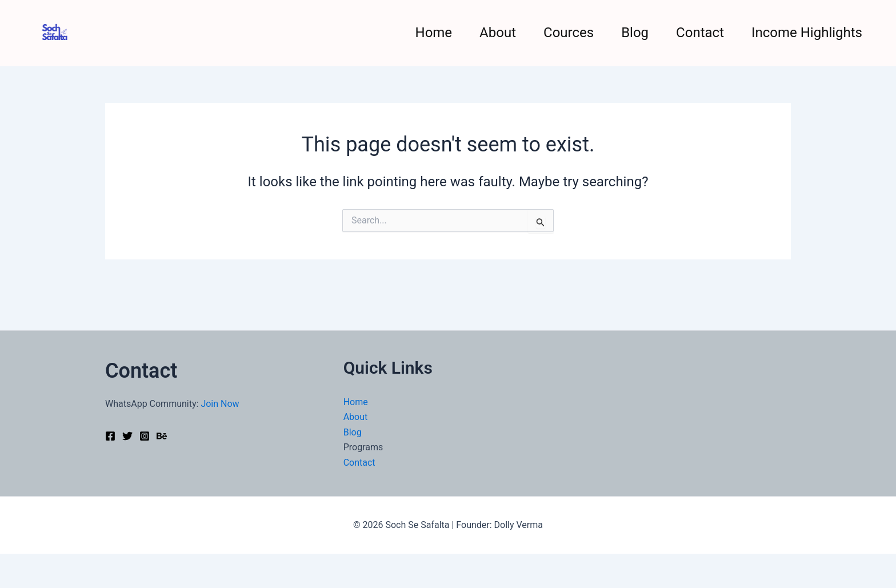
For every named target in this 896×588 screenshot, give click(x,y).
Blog (635, 33)
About (498, 33)
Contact (700, 33)
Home (434, 33)
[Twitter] (127, 436)
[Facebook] (110, 436)
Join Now (220, 404)
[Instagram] (145, 436)
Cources (569, 33)
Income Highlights (807, 33)
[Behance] (162, 436)
